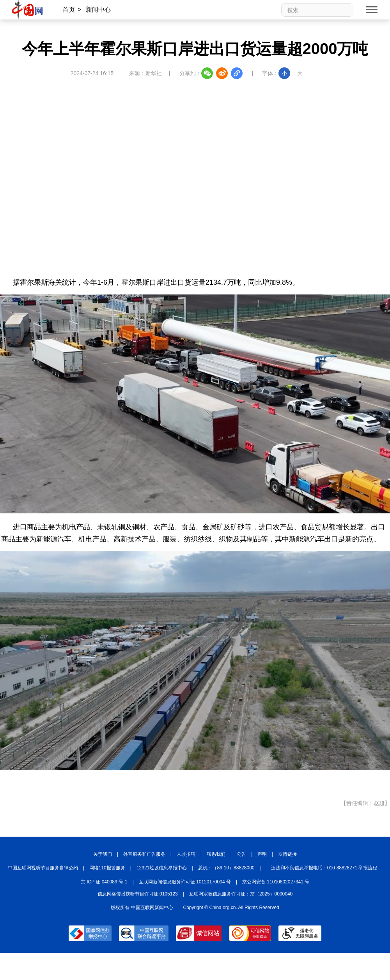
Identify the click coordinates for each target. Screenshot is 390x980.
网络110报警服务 (107, 868)
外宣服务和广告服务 (144, 854)
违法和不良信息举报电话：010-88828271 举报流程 (324, 868)
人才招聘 (186, 854)
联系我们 (216, 854)
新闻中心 (98, 10)
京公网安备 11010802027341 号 (276, 882)
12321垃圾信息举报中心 (162, 868)
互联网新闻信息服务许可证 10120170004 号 (185, 882)
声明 (262, 854)
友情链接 (287, 854)
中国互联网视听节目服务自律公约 (43, 868)
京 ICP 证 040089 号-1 (104, 882)
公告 (241, 854)
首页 (69, 10)
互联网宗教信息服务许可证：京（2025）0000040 (241, 894)
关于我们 (103, 854)
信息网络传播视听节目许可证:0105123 (138, 894)
